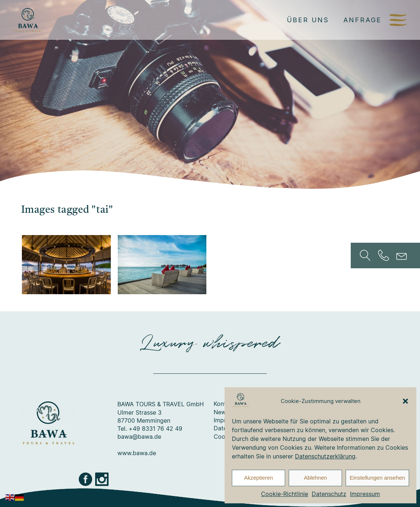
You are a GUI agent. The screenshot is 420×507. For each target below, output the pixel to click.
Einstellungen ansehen (377, 478)
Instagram (102, 479)
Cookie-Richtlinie (285, 494)
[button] (405, 401)
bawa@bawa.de (139, 437)
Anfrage (363, 20)
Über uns (308, 20)
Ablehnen (315, 478)
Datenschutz (329, 494)
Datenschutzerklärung (325, 456)
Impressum (365, 494)
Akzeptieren (258, 478)
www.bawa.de (137, 453)
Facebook (86, 479)
